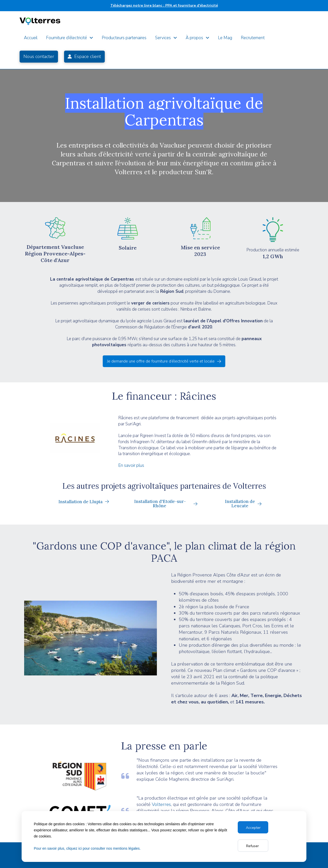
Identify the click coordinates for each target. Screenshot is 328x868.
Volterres (161, 804)
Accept (252, 828)
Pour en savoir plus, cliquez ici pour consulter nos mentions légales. (87, 848)
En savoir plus (131, 465)
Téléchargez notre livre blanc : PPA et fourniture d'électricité (164, 5)
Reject (253, 846)
